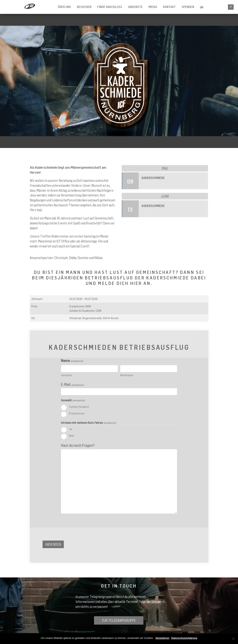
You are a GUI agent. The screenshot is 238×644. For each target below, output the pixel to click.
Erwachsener (77, 413)
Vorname (66, 375)
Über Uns (64, 7)
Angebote (135, 7)
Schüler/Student (79, 407)
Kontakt (169, 7)
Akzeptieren (162, 638)
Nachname (127, 375)
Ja (70, 429)
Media (153, 7)
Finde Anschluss (110, 7)
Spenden (188, 7)
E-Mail (72, 384)
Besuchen (84, 7)
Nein (72, 436)
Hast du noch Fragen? (78, 445)
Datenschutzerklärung (184, 638)
